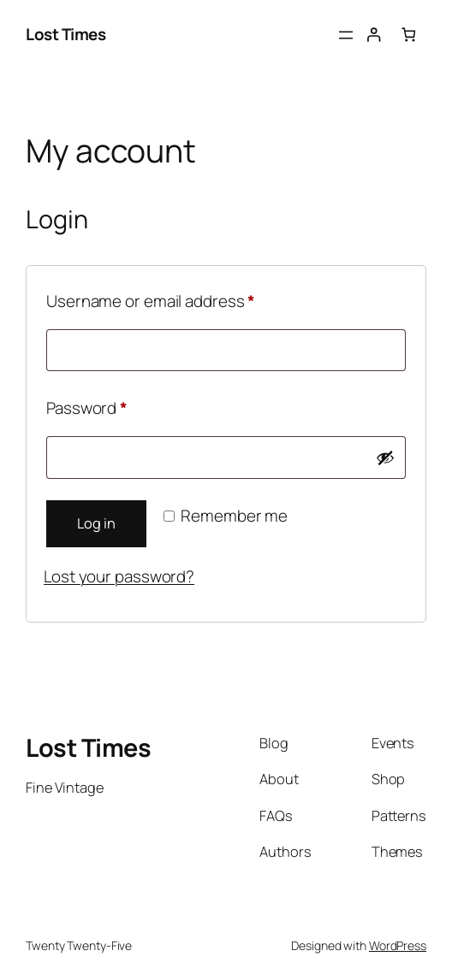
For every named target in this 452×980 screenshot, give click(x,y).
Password (119, 406)
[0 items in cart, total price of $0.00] (409, 35)
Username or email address (184, 299)
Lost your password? (119, 576)
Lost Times (65, 34)
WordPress (398, 945)
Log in (96, 523)
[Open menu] (346, 35)
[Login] (374, 35)
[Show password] (385, 458)
